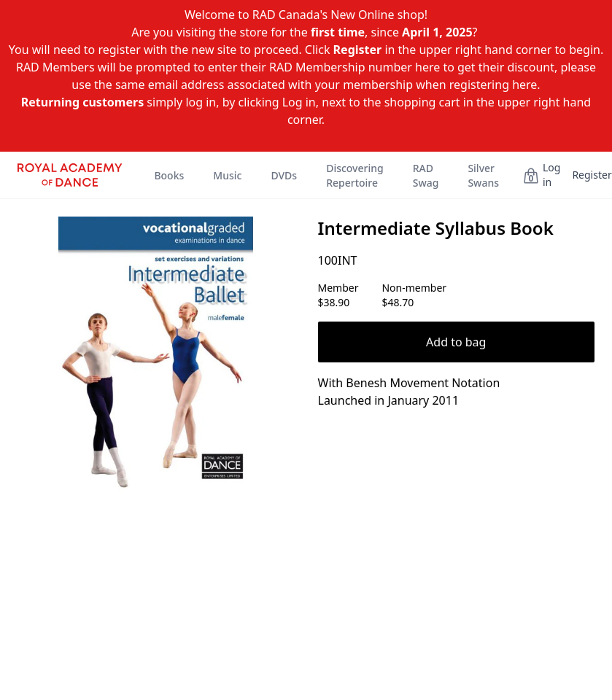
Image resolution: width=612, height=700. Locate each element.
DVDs (284, 175)
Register (592, 175)
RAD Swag (426, 175)
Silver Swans (483, 175)
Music (227, 175)
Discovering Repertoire (355, 175)
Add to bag (456, 342)
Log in (551, 175)
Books (169, 175)
